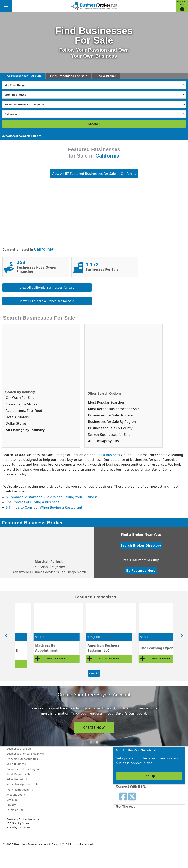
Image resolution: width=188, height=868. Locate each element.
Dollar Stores (16, 423)
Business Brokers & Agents (24, 769)
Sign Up (149, 776)
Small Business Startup (22, 774)
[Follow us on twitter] (132, 796)
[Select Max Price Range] (94, 95)
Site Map (12, 800)
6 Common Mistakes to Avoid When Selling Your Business (52, 497)
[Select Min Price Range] (94, 85)
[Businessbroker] (94, 6)
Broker (111, 76)
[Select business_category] (94, 104)
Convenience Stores (22, 404)
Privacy (11, 805)
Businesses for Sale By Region (112, 422)
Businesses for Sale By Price (110, 415)
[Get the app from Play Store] (164, 826)
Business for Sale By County (110, 428)
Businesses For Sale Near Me (25, 754)
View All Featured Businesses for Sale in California (94, 174)
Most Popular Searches (106, 402)
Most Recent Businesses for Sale (114, 409)
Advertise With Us (18, 779)
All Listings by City (104, 441)
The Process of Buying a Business (33, 502)
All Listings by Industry (25, 430)
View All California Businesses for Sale (47, 288)
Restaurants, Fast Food (24, 411)
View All (94, 673)
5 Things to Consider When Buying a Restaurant (44, 507)
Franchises (66, 76)
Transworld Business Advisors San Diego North (49, 572)
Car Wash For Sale (20, 398)
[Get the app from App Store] (134, 826)
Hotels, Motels (17, 417)
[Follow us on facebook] (123, 796)
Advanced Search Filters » (23, 136)
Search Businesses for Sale (109, 435)
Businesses (20, 76)
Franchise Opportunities (22, 759)
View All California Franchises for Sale (47, 301)
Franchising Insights (20, 790)
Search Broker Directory (141, 545)
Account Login (16, 795)
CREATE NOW (94, 728)
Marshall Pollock (49, 562)
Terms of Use (15, 810)
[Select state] (94, 114)
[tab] (91, 742)
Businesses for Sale (19, 749)
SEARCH (94, 124)
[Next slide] (182, 635)
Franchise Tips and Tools (22, 784)
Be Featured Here (141, 571)
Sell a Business (108, 455)
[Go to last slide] (6, 635)
